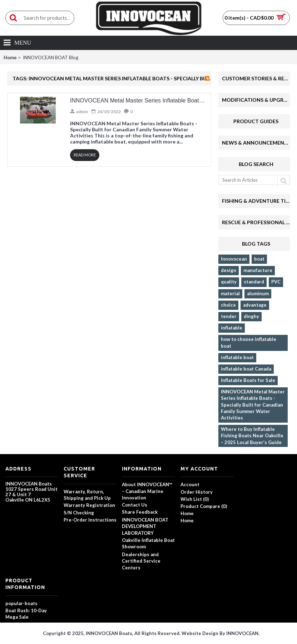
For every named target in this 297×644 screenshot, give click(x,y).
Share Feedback (140, 512)
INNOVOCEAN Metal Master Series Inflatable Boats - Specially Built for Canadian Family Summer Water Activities (253, 405)
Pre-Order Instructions (90, 520)
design (229, 270)
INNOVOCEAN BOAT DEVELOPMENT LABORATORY (145, 526)
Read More (85, 155)
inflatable (232, 328)
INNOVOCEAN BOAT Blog (51, 57)
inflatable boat (237, 357)
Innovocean (234, 259)
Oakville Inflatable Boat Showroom (148, 543)
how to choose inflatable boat (249, 342)
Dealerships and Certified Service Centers (141, 561)
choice (228, 305)
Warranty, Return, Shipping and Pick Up (87, 495)
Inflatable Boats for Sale (248, 380)
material (230, 293)
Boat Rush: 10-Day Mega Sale (26, 614)
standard (254, 282)
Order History (197, 492)
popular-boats (21, 603)
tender (229, 316)
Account (190, 484)
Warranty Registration (89, 505)
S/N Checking (79, 513)
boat (259, 259)
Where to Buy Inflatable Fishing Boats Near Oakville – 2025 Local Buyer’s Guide (252, 436)
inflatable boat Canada (246, 369)
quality (229, 282)
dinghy (251, 316)
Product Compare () (204, 506)
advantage (255, 305)
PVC (276, 282)
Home (10, 57)
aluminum (258, 293)
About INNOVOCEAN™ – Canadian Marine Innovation (147, 491)
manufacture (258, 270)
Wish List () (195, 499)
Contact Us (135, 505)
